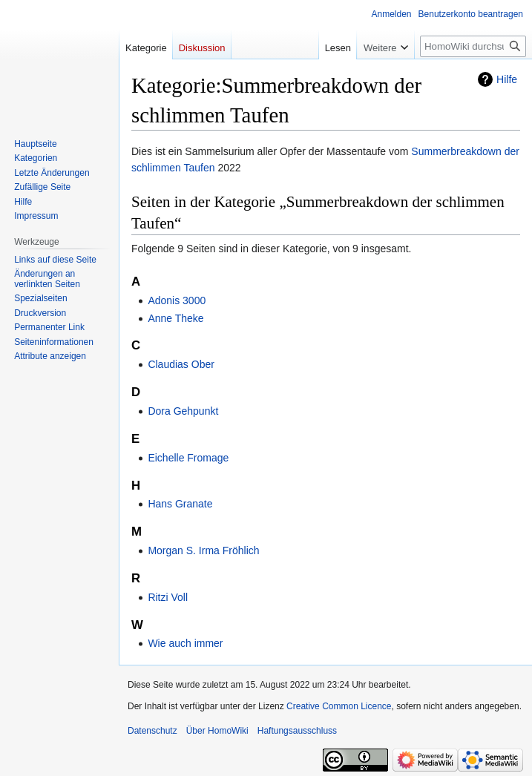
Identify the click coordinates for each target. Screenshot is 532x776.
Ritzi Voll (168, 597)
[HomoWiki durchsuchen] (473, 46)
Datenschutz (152, 731)
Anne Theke (175, 318)
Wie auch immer (185, 643)
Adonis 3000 (177, 300)
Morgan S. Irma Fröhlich (203, 550)
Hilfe (507, 79)
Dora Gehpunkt (183, 411)
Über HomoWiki (217, 731)
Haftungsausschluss (297, 731)
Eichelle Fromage (188, 458)
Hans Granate (180, 504)
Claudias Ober (181, 364)
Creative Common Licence (339, 706)
